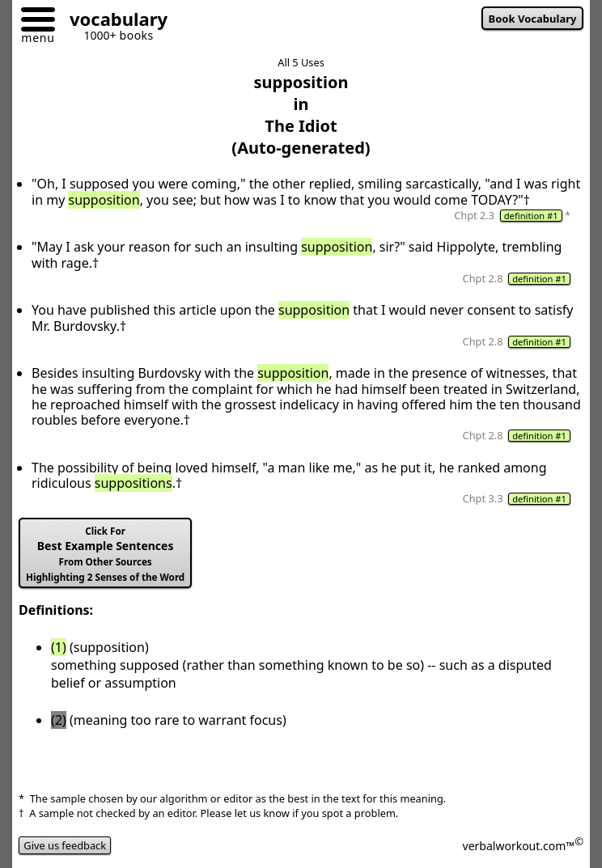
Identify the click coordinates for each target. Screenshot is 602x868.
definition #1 (531, 216)
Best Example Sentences (105, 554)
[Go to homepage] (112, 21)
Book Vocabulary (533, 19)
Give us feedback (65, 845)
